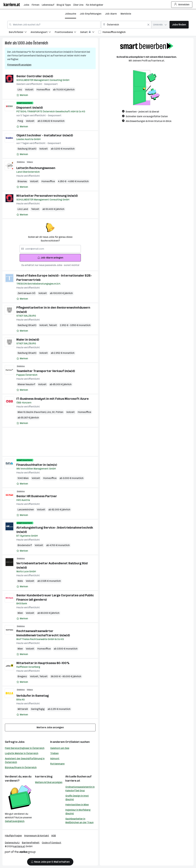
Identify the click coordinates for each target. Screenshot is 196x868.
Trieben (54, 753)
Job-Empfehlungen (91, 14)
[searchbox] (50, 249)
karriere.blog (44, 777)
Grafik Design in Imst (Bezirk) (77, 798)
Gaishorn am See (60, 748)
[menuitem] (20, 33)
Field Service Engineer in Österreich (25, 748)
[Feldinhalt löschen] (148, 25)
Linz (20, 90)
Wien (20, 613)
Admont (55, 759)
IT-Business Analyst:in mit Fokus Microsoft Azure (53, 399)
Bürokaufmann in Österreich (21, 767)
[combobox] (54, 25)
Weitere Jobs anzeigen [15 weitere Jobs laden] (50, 727)
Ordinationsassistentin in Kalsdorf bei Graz (80, 789)
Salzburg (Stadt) (27, 149)
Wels (20, 581)
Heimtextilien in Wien (77, 805)
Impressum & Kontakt (37, 836)
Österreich (41, 43)
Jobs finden (179, 25)
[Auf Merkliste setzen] (22, 95)
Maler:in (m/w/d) (28, 340)
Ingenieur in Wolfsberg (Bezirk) (78, 812)
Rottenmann (57, 764)
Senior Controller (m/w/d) (35, 76)
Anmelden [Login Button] (182, 5)
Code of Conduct (52, 843)
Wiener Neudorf (26, 384)
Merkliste (126, 14)
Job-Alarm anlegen (50, 258)
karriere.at (73, 781)
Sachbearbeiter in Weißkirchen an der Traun (79, 821)
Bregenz (22, 676)
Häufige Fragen (13, 836)
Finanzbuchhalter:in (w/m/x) (37, 465)
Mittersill (23, 709)
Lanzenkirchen (26, 510)
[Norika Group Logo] (20, 853)
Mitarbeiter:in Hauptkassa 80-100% (43, 663)
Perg (20, 121)
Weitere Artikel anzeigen (49, 782)
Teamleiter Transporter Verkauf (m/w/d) (46, 371)
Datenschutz (12, 843)
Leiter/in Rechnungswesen (36, 168)
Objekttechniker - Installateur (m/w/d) (45, 135)
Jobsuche (71, 14)
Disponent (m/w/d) (30, 108)
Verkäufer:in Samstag (33, 696)
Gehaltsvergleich (15, 821)
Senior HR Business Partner (37, 496)
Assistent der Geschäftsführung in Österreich (25, 760)
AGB (54, 836)
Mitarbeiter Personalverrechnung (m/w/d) (47, 196)
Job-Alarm (111, 14)
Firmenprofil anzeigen (19, 65)
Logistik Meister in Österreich (22, 753)
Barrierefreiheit (31, 843)
